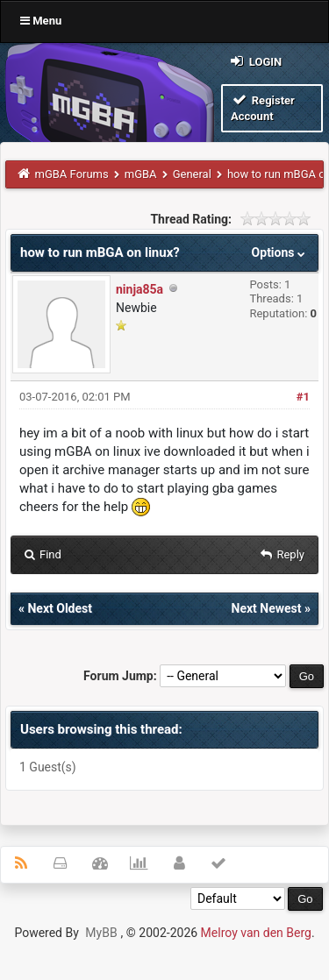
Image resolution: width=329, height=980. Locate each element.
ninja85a (139, 289)
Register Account (263, 107)
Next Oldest (60, 608)
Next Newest (267, 608)
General (192, 174)
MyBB (101, 933)
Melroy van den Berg (256, 933)
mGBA (141, 174)
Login (255, 61)
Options (280, 252)
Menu (41, 21)
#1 (303, 397)
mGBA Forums (72, 174)
